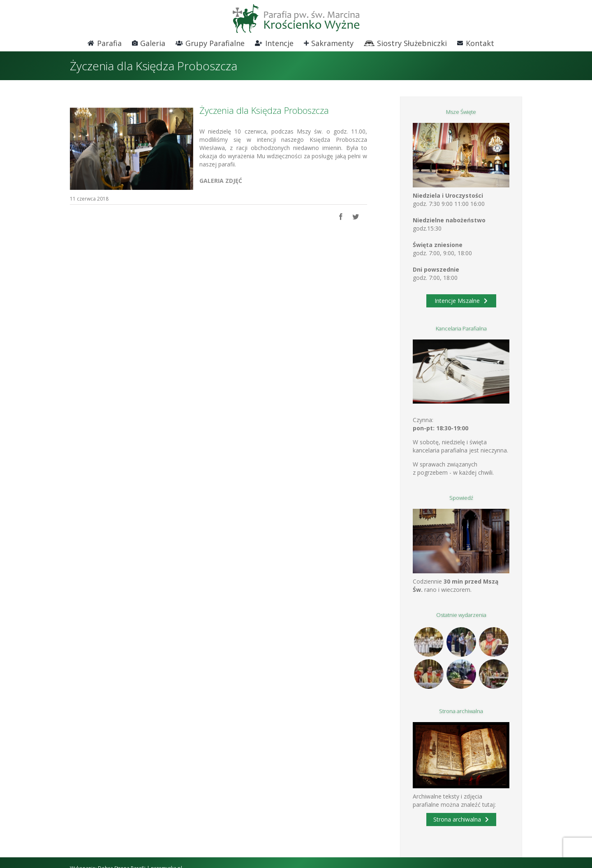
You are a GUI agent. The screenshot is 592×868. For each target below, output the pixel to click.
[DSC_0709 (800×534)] (132, 149)
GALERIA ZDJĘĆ (221, 181)
